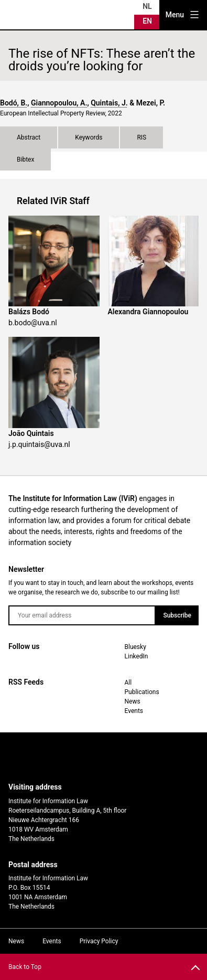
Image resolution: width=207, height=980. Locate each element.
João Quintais (31, 433)
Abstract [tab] (29, 137)
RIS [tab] (141, 137)
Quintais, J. (109, 103)
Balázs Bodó (29, 312)
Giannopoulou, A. (59, 103)
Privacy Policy (99, 941)
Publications (142, 692)
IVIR (34, 15)
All (128, 683)
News (133, 701)
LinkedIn (137, 656)
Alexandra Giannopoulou (148, 312)
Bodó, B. (14, 103)
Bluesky (135, 647)
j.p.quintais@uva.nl (39, 444)
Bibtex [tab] (25, 159)
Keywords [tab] (89, 137)
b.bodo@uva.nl (33, 323)
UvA (95, 758)
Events (134, 711)
